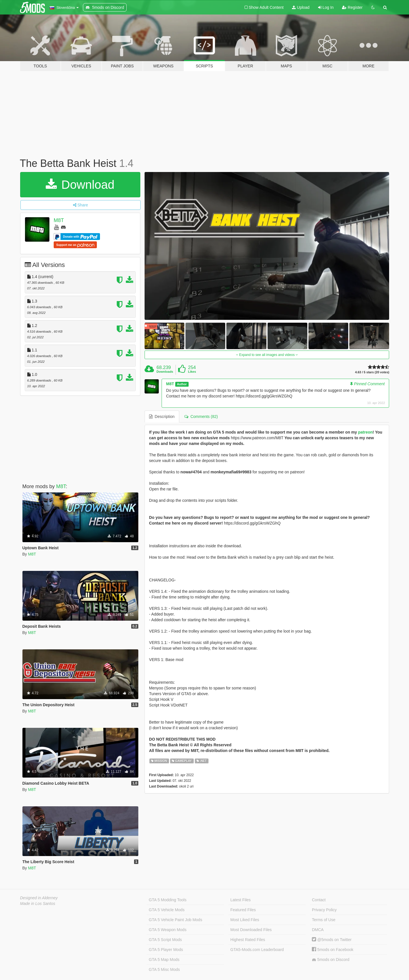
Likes (192, 372)
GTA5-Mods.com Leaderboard (257, 950)
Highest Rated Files (248, 940)
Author (182, 384)
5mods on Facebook (333, 950)
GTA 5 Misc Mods (164, 969)
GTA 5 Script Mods (165, 940)
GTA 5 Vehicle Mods (167, 910)
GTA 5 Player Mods (166, 950)
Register (352, 7)
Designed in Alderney (39, 898)
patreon (365, 432)
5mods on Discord (331, 960)
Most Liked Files (245, 920)
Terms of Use (324, 920)
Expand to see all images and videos (267, 355)
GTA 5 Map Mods (164, 960)
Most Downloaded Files (251, 930)
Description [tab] (162, 417)
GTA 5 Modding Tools (168, 900)
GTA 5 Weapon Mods (168, 930)
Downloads (165, 372)
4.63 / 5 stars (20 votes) (372, 372)
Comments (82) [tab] (201, 417)
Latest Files (241, 900)
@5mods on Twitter (332, 940)
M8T (59, 220)
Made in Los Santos (38, 904)
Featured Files (243, 910)
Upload (301, 7)
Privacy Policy (324, 910)
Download (80, 185)
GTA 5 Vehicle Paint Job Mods (176, 920)
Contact (319, 900)
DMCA (318, 930)
